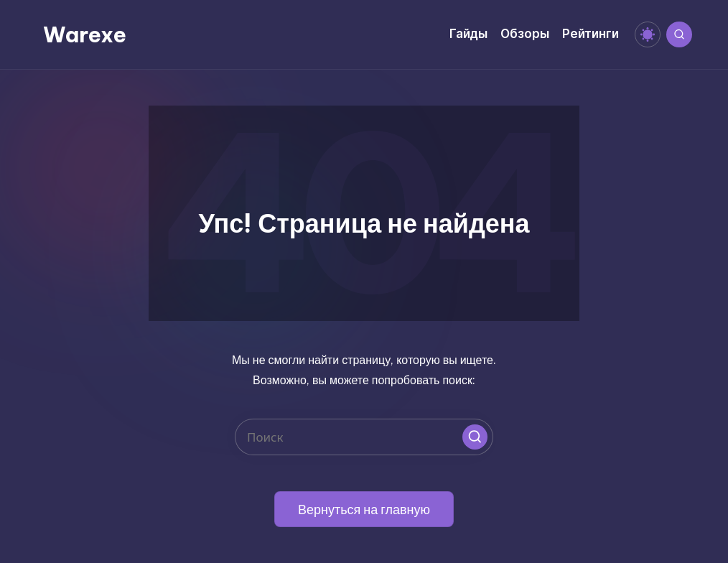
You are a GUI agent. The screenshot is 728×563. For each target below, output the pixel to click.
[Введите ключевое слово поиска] (364, 437)
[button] (475, 437)
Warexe (85, 34)
